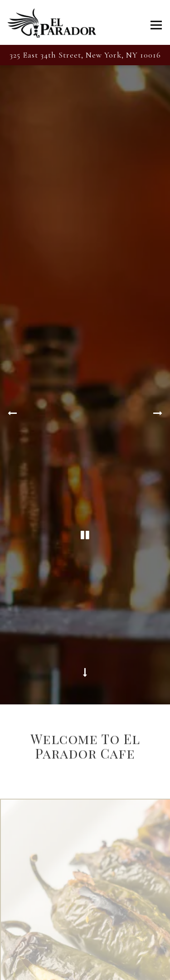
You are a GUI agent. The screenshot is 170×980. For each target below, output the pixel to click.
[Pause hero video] (85, 490)
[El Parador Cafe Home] (52, 22)
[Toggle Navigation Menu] (156, 25)
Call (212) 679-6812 (85, 970)
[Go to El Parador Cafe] (85, 55)
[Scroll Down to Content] (85, 615)
